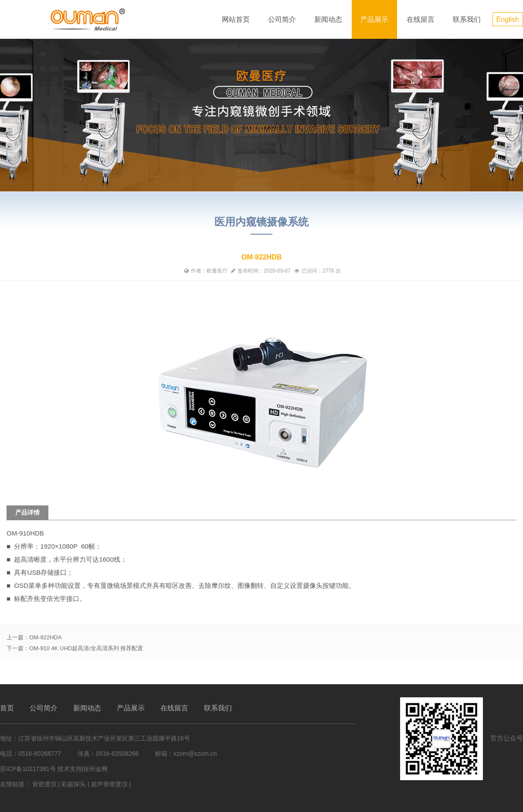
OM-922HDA (45, 637)
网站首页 (236, 19)
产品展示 (374, 19)
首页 (7, 708)
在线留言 (421, 19)
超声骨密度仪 (109, 784)
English (508, 19)
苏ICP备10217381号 (28, 769)
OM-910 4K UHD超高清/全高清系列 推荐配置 (86, 648)
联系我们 (467, 19)
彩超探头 (74, 784)
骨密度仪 (44, 784)
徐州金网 (95, 769)
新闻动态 (328, 19)
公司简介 (282, 19)
